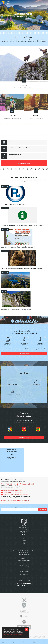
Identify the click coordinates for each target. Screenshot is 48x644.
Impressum (24, 562)
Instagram (24, 575)
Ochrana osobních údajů (24, 561)
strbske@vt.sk (23, 500)
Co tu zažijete (24, 530)
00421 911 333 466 (8, 484)
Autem (24, 542)
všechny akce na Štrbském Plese (24, 163)
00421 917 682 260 (8, 500)
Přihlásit (43, 510)
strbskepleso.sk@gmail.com (12, 490)
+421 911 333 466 (24, 553)
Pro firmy (24, 534)
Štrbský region (24, 531)
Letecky (24, 544)
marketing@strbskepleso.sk (12, 492)
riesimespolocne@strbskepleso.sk (14, 494)
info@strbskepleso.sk (25, 484)
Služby (24, 533)
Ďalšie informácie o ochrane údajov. (13, 634)
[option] (24, 15)
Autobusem (24, 545)
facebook (24, 571)
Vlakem (24, 541)
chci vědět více (24, 353)
